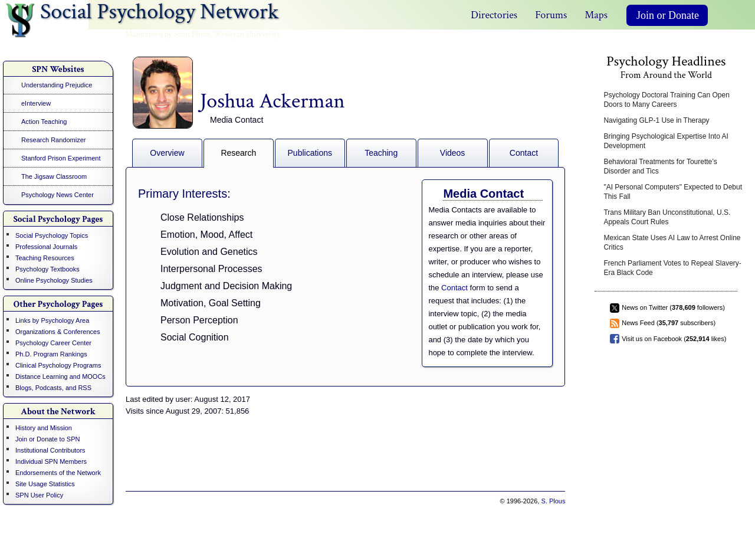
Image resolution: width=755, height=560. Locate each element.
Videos (453, 153)
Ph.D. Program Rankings (51, 354)
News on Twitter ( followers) (673, 307)
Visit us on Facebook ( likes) (674, 339)
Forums (551, 15)
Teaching (381, 153)
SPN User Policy (39, 495)
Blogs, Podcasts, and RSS (53, 388)
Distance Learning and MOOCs (60, 376)
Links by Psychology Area (52, 320)
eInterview (36, 103)
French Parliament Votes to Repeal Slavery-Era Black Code (672, 268)
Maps (596, 15)
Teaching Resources (45, 258)
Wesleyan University (247, 34)
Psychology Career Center (53, 343)
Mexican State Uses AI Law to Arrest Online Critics (672, 243)
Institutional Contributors (50, 450)
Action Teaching (44, 122)
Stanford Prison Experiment (61, 158)
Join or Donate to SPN (47, 439)
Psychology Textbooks (47, 269)
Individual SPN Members (51, 461)
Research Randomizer (53, 140)
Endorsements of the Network (58, 473)
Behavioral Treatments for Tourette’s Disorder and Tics (660, 166)
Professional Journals (46, 247)
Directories (494, 15)
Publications (310, 153)
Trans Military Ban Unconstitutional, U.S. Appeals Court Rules (667, 217)
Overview (167, 153)
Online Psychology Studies (54, 280)
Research (238, 153)
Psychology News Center (58, 195)
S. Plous (553, 501)
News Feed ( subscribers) (669, 323)
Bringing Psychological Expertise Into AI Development (666, 141)
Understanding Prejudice (57, 85)
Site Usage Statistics (45, 484)
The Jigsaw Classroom (54, 176)
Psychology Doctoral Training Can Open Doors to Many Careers (666, 100)
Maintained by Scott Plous (167, 34)
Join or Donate (668, 15)
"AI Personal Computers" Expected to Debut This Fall (673, 192)
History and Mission (44, 428)
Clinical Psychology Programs (58, 365)
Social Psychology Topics (52, 235)
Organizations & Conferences (58, 332)
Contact (524, 153)
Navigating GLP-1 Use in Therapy (656, 120)
